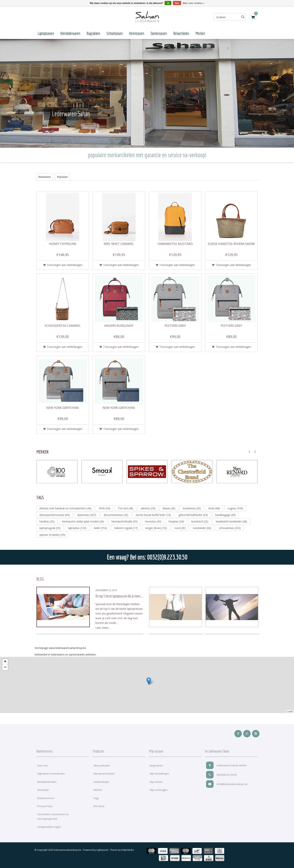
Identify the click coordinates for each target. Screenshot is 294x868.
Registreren (156, 765)
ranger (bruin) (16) (156, 528)
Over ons (43, 765)
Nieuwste (45, 177)
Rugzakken (93, 33)
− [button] (5, 667)
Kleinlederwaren (70, 33)
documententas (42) (116, 515)
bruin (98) (214, 508)
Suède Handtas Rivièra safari (231, 244)
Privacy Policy (45, 806)
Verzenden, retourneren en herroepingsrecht (53, 816)
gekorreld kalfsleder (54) (193, 515)
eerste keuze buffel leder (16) (153, 515)
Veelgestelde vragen (49, 827)
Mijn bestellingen (159, 774)
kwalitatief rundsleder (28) (231, 521)
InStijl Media (127, 850)
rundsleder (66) (202, 528)
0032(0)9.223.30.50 (221, 775)
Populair (62, 177)
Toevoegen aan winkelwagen (63, 265)
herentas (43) (153, 521)
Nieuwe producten (104, 774)
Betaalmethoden (47, 782)
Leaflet (290, 712)
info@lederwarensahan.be (227, 784)
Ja (168, 3)
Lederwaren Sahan (71, 114)
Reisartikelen (181, 33)
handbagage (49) (225, 515)
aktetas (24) (148, 508)
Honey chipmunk (63, 244)
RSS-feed (99, 806)
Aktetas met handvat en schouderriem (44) (65, 508)
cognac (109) (235, 508)
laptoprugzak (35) (50, 528)
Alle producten (102, 765)
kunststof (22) (200, 521)
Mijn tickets (156, 782)
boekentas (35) (192, 508)
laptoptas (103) (77, 528)
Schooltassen (115, 33)
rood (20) (180, 528)
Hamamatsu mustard (175, 244)
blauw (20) (169, 508)
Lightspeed (102, 850)
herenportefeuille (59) (125, 521)
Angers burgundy (119, 326)
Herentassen (137, 33)
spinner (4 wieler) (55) (52, 535)
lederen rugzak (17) (126, 528)
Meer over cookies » (194, 3)
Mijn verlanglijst (159, 790)
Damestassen (159, 33)
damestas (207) (87, 515)
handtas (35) (47, 521)
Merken (200, 33)
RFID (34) (105, 508)
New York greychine (63, 408)
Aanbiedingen (102, 782)
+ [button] (5, 662)
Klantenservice (46, 798)
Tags (96, 798)
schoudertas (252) (230, 528)
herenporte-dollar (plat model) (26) (83, 521)
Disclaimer (43, 790)
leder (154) (100, 528)
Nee (177, 3)
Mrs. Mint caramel (119, 244)
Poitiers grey (175, 326)
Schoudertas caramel (63, 326)
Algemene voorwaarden (51, 774)
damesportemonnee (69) (55, 515)
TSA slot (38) (126, 508)
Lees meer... (103, 628)
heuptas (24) (176, 521)
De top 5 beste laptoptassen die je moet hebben (122, 596)
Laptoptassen (46, 33)
